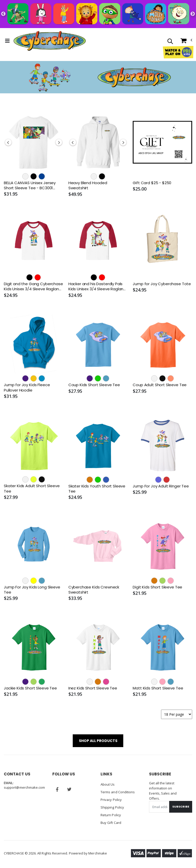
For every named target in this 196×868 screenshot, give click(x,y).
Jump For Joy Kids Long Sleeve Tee (32, 590)
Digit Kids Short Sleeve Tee (157, 587)
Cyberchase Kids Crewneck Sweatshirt (94, 590)
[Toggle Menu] (7, 41)
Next (193, 14)
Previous (3, 14)
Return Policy (111, 815)
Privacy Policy (111, 800)
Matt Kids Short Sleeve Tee (158, 688)
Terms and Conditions (118, 792)
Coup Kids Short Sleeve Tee (94, 385)
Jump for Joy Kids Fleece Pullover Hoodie (27, 387)
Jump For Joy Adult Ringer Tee (161, 486)
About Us (108, 784)
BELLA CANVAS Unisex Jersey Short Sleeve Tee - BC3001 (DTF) (30, 186)
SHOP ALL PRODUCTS (98, 741)
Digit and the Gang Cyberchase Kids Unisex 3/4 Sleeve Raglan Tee (33, 287)
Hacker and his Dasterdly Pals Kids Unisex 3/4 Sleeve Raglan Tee (96, 287)
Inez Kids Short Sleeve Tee (93, 688)
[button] (170, 42)
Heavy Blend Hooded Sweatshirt (88, 185)
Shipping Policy (112, 807)
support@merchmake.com (24, 787)
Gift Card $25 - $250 (152, 183)
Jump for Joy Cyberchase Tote (162, 284)
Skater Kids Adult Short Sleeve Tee (32, 488)
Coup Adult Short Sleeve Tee (160, 385)
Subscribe (181, 807)
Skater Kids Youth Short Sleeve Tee (97, 489)
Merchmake (98, 853)
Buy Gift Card (111, 823)
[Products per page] (177, 714)
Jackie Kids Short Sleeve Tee (30, 688)
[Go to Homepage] (50, 41)
